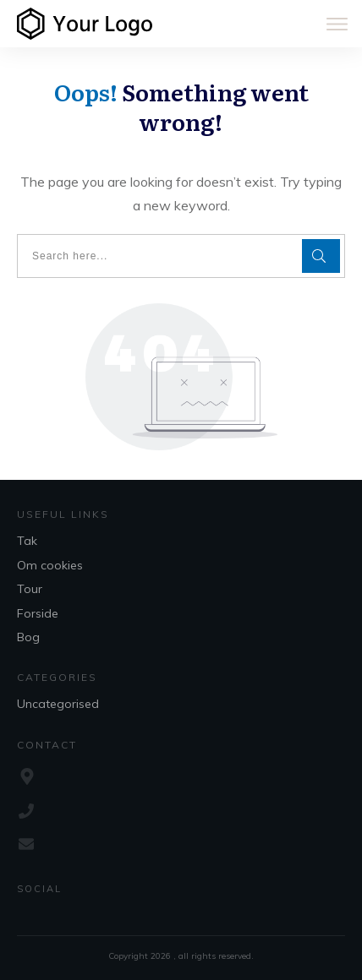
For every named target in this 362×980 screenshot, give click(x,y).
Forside (38, 613)
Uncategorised (58, 704)
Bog (28, 637)
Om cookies (50, 565)
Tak (27, 541)
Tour (30, 589)
